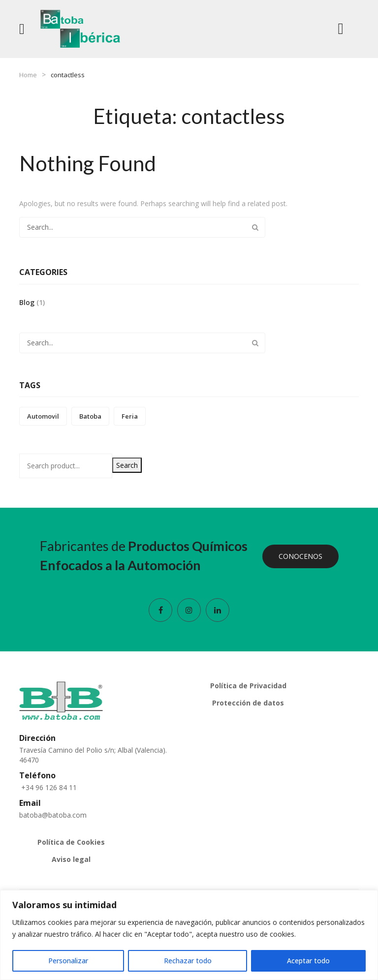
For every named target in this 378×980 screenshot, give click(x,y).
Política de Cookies (71, 842)
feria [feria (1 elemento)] (130, 416)
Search (255, 227)
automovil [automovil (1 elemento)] (43, 416)
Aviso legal (71, 859)
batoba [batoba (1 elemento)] (90, 416)
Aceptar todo (308, 961)
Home (28, 75)
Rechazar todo (188, 961)
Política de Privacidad (248, 686)
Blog (27, 302)
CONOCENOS (300, 556)
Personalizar (68, 961)
